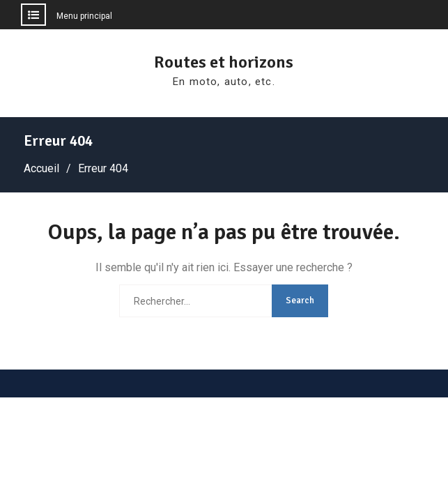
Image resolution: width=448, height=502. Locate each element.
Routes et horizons (224, 62)
